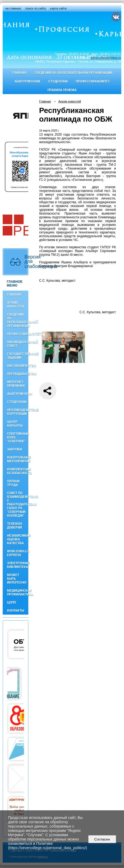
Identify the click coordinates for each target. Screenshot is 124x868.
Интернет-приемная (16, 384)
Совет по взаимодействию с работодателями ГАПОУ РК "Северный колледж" (18, 504)
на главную (13, 8)
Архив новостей (15, 305)
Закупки (14, 449)
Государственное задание (18, 356)
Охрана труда (13, 483)
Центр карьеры (15, 424)
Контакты (15, 611)
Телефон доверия (14, 526)
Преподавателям (18, 374)
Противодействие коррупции (18, 412)
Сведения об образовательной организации (73, 73)
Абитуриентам (27, 81)
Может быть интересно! (17, 579)
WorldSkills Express (18, 553)
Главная (19, 73)
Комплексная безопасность (18, 471)
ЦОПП (11, 602)
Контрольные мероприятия (18, 459)
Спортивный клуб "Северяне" (18, 438)
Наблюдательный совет (18, 344)
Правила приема (62, 90)
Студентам (58, 81)
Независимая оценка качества (18, 539)
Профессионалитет (93, 81)
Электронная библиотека (18, 565)
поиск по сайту (36, 8)
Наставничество (18, 366)
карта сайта (58, 8)
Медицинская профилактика (18, 593)
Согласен (102, 839)
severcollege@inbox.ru (106, 58)
